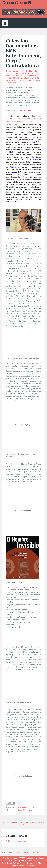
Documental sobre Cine (24, 73)
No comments (12, 83)
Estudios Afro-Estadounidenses (21, 139)
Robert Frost (13, 202)
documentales (20, 125)
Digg (31, 810)
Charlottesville (15, 167)
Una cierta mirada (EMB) (27, 80)
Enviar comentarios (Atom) (26, 852)
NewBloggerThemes (28, 866)
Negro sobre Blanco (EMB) (28, 78)
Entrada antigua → (36, 822)
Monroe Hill (20, 179)
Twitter (34, 808)
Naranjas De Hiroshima (24, 71)
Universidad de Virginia (17, 172)
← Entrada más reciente (13, 822)
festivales (12, 130)
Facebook (23, 808)
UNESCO (37, 159)
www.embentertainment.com (19, 110)
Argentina (10, 73)
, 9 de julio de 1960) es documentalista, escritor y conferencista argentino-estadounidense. (23, 119)
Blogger (35, 861)
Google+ (11, 810)
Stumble (22, 810)
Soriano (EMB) (11, 80)
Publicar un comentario (16, 841)
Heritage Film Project (19, 177)
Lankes (25, 197)
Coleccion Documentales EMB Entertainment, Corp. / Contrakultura (23, 53)
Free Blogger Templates (26, 863)
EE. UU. (36, 142)
